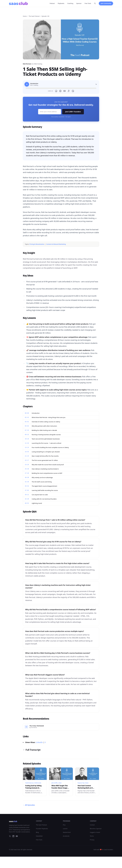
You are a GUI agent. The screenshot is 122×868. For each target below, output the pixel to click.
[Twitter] (10, 836)
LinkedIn (39, 742)
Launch (65, 829)
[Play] (27, 84)
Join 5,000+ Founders (73, 112)
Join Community (106, 3)
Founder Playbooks (42, 829)
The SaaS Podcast (34, 16)
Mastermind (67, 832)
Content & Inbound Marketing (56, 244)
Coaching (70, 3)
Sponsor (79, 3)
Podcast (52, 3)
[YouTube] (17, 836)
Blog (37, 832)
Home (25, 16)
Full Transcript (32, 750)
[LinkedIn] (13, 836)
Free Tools (88, 3)
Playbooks (61, 3)
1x (96, 84)
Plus (64, 825)
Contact (92, 825)
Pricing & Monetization (37, 244)
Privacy (92, 840)
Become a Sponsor (96, 829)
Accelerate (66, 836)
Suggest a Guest (95, 832)
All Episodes (29, 805)
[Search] (95, 3)
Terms (92, 836)
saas (13, 821)
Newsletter (39, 836)
